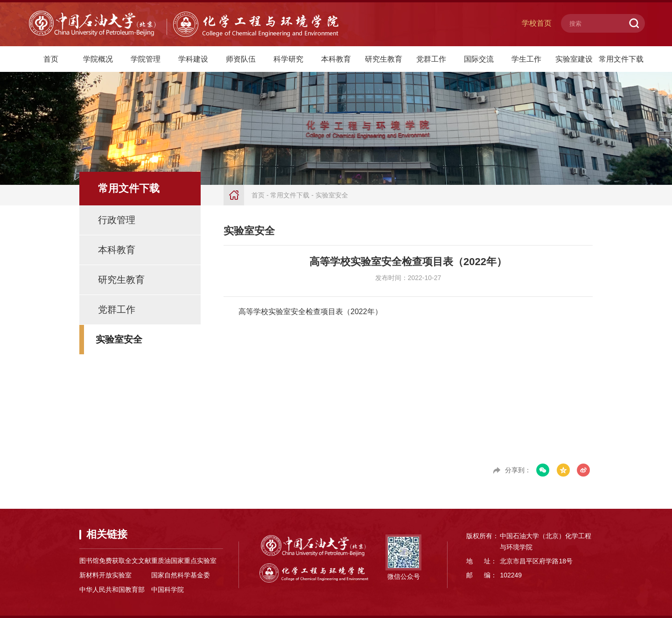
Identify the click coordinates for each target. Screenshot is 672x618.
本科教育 (336, 59)
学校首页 (537, 23)
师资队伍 (241, 59)
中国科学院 (168, 590)
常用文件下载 (621, 59)
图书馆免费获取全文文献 (115, 561)
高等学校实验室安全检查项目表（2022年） (310, 312)
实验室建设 (574, 59)
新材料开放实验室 (105, 575)
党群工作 (431, 59)
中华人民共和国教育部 (112, 590)
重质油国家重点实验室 (184, 561)
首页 (51, 59)
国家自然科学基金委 (181, 575)
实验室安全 (119, 339)
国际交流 (479, 59)
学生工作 (526, 59)
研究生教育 (384, 59)
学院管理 (146, 59)
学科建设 (193, 59)
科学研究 (288, 59)
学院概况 (98, 59)
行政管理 (117, 220)
